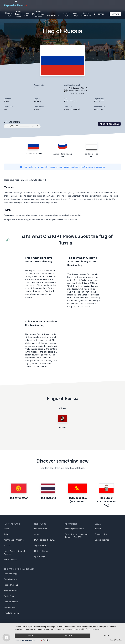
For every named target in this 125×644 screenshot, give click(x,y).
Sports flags (76, 14)
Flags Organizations (53, 14)
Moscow (62, 427)
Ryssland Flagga (11, 613)
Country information (86, 14)
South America (10, 560)
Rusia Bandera (10, 579)
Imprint (98, 529)
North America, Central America (14, 553)
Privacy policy (101, 534)
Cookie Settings (102, 540)
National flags (9, 14)
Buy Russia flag (109, 124)
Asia (6, 534)
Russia (6, 101)
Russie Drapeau (11, 585)
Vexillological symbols (74, 529)
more (107, 636)
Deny (31, 636)
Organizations (40, 545)
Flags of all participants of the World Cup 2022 (76, 536)
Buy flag (115, 14)
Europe (7, 545)
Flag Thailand (48, 498)
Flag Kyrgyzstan (19, 498)
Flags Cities (27, 14)
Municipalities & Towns (44, 540)
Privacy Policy (119, 640)
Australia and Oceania (14, 540)
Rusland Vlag (10, 607)
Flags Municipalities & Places (38, 14)
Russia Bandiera (11, 590)
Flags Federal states (18, 14)
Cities (37, 534)
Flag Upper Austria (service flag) (107, 502)
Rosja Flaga (9, 596)
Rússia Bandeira (11, 602)
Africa (7, 529)
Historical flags (66, 14)
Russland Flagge (11, 574)
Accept (69, 636)
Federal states (41, 529)
